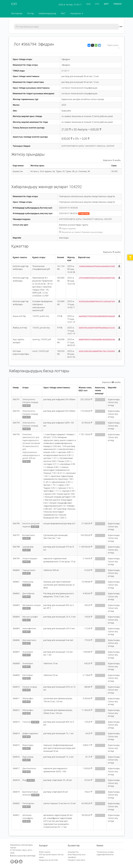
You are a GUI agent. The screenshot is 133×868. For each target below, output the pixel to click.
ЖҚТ (63, 13)
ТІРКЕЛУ (118, 4)
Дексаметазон (29, 640)
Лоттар (30, 13)
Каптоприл (28, 675)
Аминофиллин (29, 628)
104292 (75, 187)
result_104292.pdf (41, 351)
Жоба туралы (45, 852)
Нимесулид (28, 582)
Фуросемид (28, 757)
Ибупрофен (28, 698)
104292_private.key (41, 328)
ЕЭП (14, 4)
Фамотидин (28, 745)
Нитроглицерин (30, 558)
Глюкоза (26, 722)
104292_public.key (41, 316)
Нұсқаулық (77, 13)
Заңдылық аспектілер (48, 860)
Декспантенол (29, 768)
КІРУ (106, 4)
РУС (97, 4)
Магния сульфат (30, 617)
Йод (24, 780)
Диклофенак (28, 593)
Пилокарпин (28, 803)
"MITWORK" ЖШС (20, 850)
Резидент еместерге (77, 860)
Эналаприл (28, 652)
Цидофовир (28, 547)
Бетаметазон (29, 535)
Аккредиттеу (73, 852)
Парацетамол (29, 570)
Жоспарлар (17, 13)
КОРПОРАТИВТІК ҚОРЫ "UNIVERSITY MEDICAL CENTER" (88, 146)
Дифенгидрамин (30, 733)
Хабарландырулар (47, 13)
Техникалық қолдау (105, 852)
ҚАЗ (89, 4)
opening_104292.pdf (42, 339)
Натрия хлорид (30, 687)
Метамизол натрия (32, 605)
